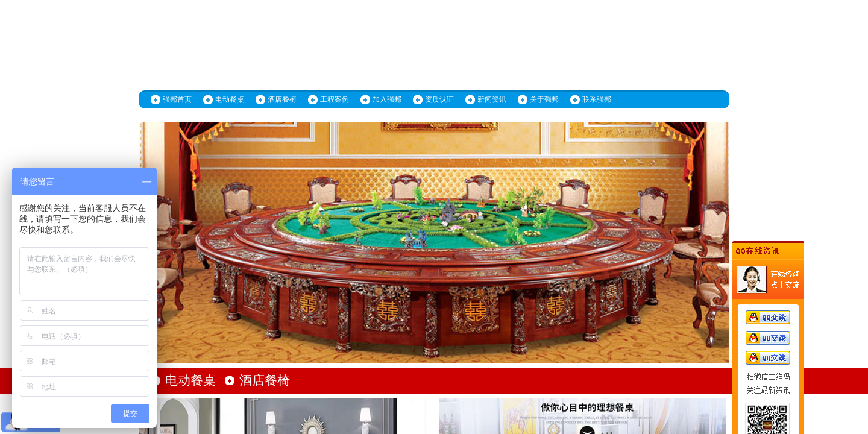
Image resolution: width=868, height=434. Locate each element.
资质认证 (439, 99)
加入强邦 (387, 99)
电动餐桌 (230, 99)
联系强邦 (597, 99)
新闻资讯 (492, 99)
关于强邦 (544, 99)
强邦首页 (177, 99)
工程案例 (335, 99)
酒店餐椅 (282, 99)
